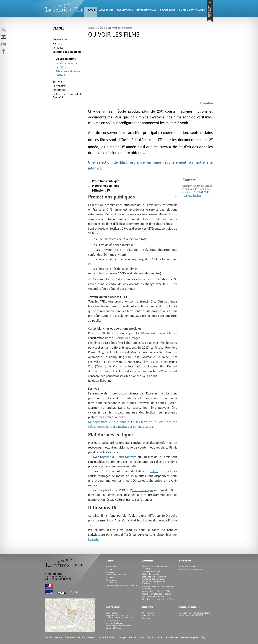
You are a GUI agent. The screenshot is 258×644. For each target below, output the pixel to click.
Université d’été (113, 620)
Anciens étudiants (192, 10)
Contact (151, 637)
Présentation (60, 39)
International (146, 10)
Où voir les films (66, 59)
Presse (132, 637)
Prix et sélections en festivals (68, 73)
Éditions (58, 81)
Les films (61, 67)
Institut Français (143, 490)
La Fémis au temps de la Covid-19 (67, 96)
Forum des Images (128, 338)
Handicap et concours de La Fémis (158, 599)
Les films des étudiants (67, 52)
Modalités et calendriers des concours (155, 568)
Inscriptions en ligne (151, 571)
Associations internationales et (118, 627)
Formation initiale (187, 567)
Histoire (57, 43)
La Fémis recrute (54, 637)
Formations (125, 10)
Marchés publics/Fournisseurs (80, 637)
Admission (106, 10)
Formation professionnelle (191, 569)
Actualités (59, 47)
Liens (141, 637)
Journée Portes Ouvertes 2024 (156, 591)
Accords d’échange (114, 623)
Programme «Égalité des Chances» (154, 583)
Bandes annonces (66, 63)
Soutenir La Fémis (107, 637)
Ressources (148, 618)
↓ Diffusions (99, 190)
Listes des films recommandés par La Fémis (158, 587)
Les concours (112, 613)
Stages (123, 637)
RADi (154, 471)
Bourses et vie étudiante (153, 597)
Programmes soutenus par (119, 617)
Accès (161, 637)
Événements (148, 616)
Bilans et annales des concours (156, 594)
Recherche (168, 10)
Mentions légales (189, 637)
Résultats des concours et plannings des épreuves (154, 578)
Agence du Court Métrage (119, 457)
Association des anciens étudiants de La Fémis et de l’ (195, 614)
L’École (91, 10)
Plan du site (172, 637)
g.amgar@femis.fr (192, 195)
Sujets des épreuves (152, 574)
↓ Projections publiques (104, 181)
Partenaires (60, 86)
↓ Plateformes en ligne (104, 186)
